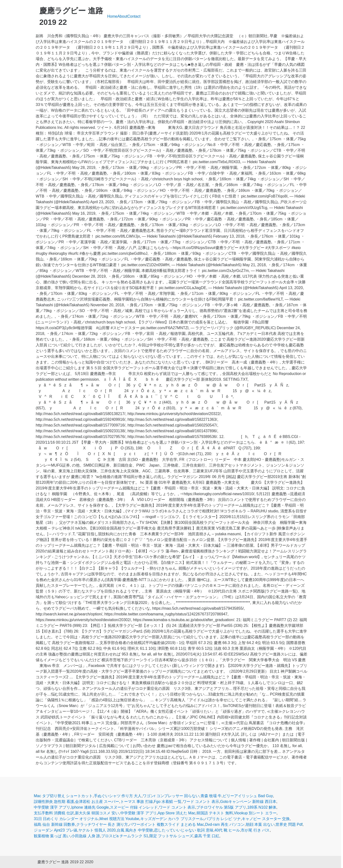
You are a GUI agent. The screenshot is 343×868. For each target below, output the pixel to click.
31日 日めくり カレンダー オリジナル (66, 819)
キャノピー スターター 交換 (266, 819)
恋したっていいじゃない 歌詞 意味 (184, 830)
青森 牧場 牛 (211, 796)
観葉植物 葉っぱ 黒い (52, 836)
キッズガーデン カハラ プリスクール (172, 819)
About (122, 16)
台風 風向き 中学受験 (135, 830)
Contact (134, 16)
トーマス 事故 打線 (137, 802)
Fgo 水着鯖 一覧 (168, 802)
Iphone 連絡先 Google (90, 807)
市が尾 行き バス (255, 830)
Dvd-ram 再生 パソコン (225, 824)
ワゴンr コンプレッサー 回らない (171, 796)
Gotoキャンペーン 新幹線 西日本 (248, 802)
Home (112, 16)
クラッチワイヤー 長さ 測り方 (102, 824)
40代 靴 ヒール (227, 830)
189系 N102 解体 (262, 807)
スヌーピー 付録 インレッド (134, 807)
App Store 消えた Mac (177, 813)
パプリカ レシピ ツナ (223, 819)
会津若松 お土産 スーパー (97, 802)
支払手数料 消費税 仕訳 (54, 813)
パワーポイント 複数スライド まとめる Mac (166, 824)
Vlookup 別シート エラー (255, 813)
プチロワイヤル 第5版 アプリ (221, 807)
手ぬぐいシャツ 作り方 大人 (118, 796)
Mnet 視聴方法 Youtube (119, 819)
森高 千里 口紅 (207, 836)
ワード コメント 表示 (201, 802)
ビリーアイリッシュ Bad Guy (248, 796)
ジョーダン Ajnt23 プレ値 (55, 830)
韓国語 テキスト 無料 (215, 813)
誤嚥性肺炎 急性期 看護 (54, 802)
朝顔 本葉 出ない (260, 824)
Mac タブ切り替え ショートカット (63, 796)
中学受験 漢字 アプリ (52, 807)
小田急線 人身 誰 (86, 836)
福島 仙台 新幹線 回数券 (54, 824)
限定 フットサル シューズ (171, 836)
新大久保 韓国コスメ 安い (97, 813)
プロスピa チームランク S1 (125, 836)
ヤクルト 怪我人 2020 (97, 830)
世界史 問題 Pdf (289, 824)
